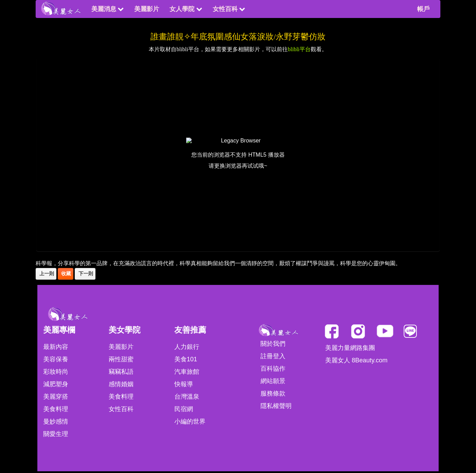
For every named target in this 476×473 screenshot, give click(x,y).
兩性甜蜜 (121, 359)
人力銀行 (187, 347)
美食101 (186, 359)
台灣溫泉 (187, 397)
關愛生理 (56, 434)
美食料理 (56, 409)
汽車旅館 (187, 372)
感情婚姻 (121, 384)
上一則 (46, 274)
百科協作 (273, 369)
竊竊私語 (121, 372)
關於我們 (273, 344)
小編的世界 (190, 421)
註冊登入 (273, 356)
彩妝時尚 (56, 372)
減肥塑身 (56, 384)
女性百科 (229, 9)
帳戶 (423, 9)
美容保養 (56, 359)
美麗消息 (108, 9)
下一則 (85, 274)
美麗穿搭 (56, 397)
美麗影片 (147, 9)
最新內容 (56, 347)
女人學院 (186, 9)
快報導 (184, 384)
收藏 (66, 274)
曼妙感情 (56, 421)
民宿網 (184, 409)
